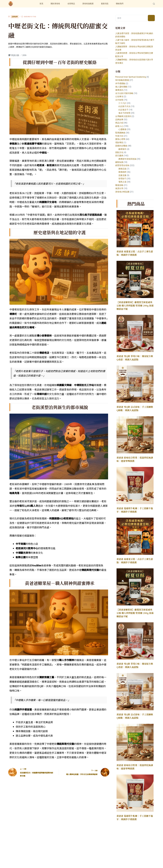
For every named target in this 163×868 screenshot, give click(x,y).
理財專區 (119, 143)
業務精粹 (122, 172)
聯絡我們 (120, 4)
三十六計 (122, 103)
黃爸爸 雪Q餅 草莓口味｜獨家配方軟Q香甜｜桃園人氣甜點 (135, 358)
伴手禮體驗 (120, 83)
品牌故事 (15, 17)
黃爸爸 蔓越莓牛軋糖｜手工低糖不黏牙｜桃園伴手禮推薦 (135, 510)
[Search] (154, 4)
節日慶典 (119, 156)
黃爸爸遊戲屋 (88, 4)
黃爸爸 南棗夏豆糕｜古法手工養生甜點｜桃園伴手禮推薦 (135, 253)
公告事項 (119, 97)
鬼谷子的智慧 (124, 113)
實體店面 (122, 169)
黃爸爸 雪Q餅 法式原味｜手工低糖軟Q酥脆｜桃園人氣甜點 (135, 408)
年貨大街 (119, 136)
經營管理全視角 (122, 165)
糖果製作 (122, 149)
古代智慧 (119, 100)
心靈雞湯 (122, 129)
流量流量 (122, 175)
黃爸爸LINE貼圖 (122, 192)
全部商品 (71, 4)
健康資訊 (119, 90)
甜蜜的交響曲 (121, 146)
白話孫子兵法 (124, 106)
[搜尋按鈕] (151, 18)
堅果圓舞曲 (120, 133)
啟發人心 (119, 126)
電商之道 (122, 182)
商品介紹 (119, 123)
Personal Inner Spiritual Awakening (131, 77)
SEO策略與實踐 (122, 80)
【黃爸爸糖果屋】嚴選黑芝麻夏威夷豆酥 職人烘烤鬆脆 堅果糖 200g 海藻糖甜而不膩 (135, 305)
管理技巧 (122, 179)
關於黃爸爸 (55, 4)
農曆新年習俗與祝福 (127, 159)
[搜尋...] (132, 18)
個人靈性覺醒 (121, 87)
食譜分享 (119, 188)
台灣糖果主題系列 (123, 116)
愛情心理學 (120, 139)
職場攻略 (119, 185)
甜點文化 (119, 152)
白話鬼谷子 (123, 110)
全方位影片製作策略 (124, 93)
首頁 (41, 4)
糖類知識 (119, 162)
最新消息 (105, 4)
